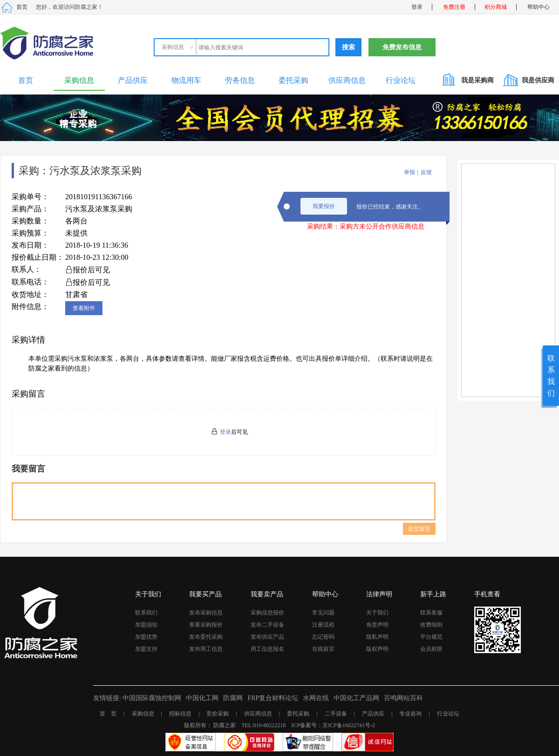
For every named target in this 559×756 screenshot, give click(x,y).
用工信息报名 (267, 649)
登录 (417, 7)
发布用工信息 (206, 649)
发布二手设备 (267, 625)
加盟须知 (146, 625)
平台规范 (431, 637)
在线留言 (323, 649)
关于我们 (377, 613)
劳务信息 (240, 80)
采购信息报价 (267, 613)
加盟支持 (146, 649)
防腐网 (233, 698)
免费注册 (454, 7)
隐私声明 (377, 637)
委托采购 (293, 80)
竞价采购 (218, 714)
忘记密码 (323, 637)
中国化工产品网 (356, 698)
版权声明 (377, 649)
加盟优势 (146, 637)
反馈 (426, 172)
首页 (22, 7)
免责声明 (377, 625)
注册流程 (323, 625)
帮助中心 (539, 7)
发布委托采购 (206, 637)
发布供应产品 (267, 637)
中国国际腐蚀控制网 (152, 698)
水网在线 (316, 698)
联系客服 (431, 613)
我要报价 (324, 206)
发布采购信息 (206, 613)
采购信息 (79, 80)
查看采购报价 (206, 625)
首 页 (108, 714)
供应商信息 (347, 80)
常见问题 (323, 613)
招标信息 (180, 714)
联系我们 (146, 613)
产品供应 (133, 80)
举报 (409, 172)
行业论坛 (401, 80)
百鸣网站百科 (403, 698)
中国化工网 (202, 698)
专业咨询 (410, 714)
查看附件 (84, 308)
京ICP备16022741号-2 (349, 725)
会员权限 (431, 649)
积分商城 (496, 7)
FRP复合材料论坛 (273, 698)
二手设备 (336, 714)
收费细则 (431, 625)
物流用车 (186, 80)
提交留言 (419, 529)
